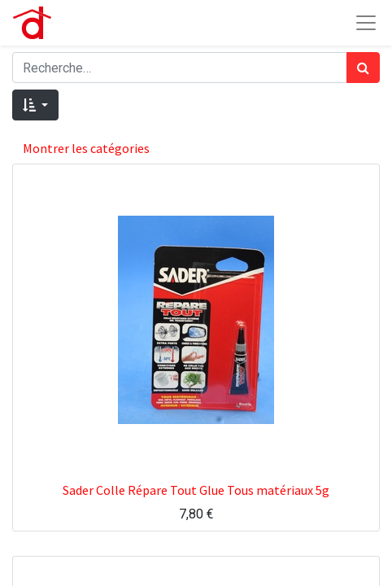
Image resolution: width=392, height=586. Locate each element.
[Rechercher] (363, 68)
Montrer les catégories (86, 148)
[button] (35, 105)
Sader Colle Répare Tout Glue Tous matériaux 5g (196, 490)
